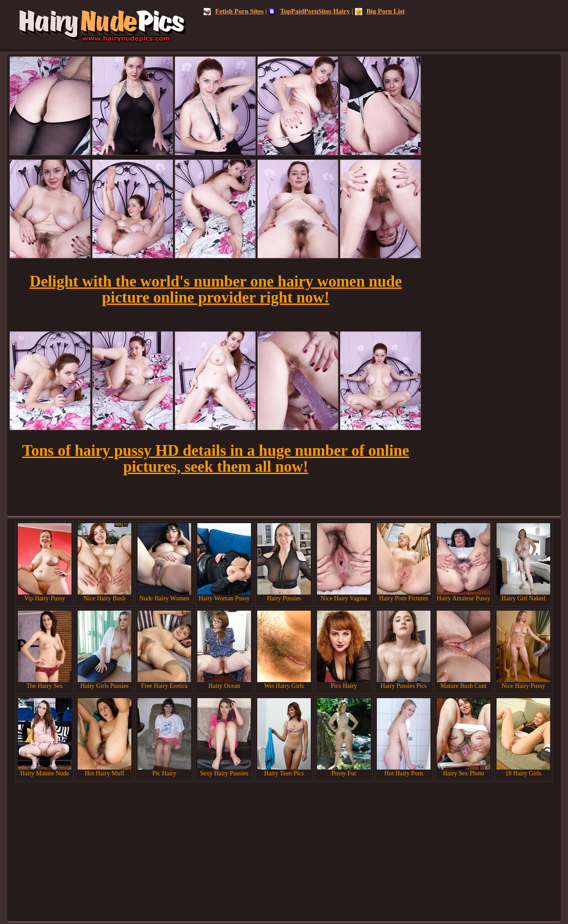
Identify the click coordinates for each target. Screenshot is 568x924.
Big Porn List (380, 11)
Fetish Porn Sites (234, 11)
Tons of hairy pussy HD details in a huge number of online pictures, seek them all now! (216, 459)
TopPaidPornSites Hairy (309, 11)
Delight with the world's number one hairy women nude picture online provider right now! (216, 289)
